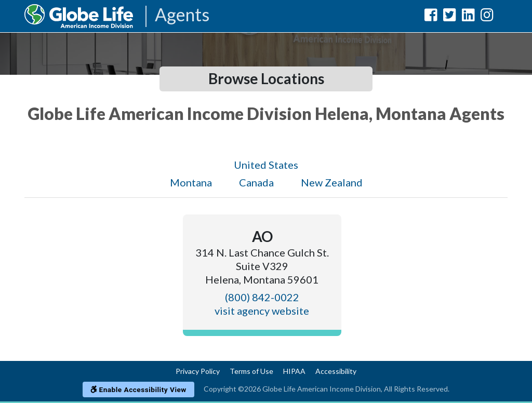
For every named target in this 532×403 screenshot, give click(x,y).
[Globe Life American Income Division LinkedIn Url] (468, 17)
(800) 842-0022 (262, 297)
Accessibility (336, 371)
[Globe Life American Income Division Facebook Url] (431, 17)
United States (266, 165)
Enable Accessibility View (138, 389)
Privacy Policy (198, 371)
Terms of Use (251, 371)
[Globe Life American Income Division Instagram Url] (487, 17)
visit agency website (262, 311)
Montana (191, 182)
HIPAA (294, 371)
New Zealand (332, 182)
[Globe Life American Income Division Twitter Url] (450, 17)
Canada (256, 182)
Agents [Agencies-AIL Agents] (182, 15)
